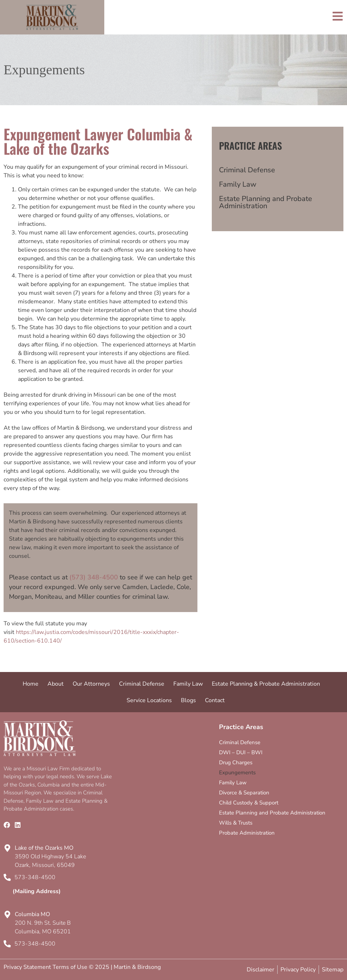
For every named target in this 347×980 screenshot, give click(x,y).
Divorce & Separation (244, 793)
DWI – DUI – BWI (241, 752)
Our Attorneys (91, 684)
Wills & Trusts (236, 823)
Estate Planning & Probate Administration (266, 684)
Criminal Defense (247, 170)
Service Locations (149, 700)
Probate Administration (247, 833)
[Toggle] (338, 16)
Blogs (188, 700)
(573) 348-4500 (94, 577)
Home (31, 684)
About (56, 684)
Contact (215, 700)
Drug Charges (236, 762)
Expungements (237, 773)
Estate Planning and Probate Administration (266, 202)
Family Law (238, 184)
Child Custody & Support (249, 803)
